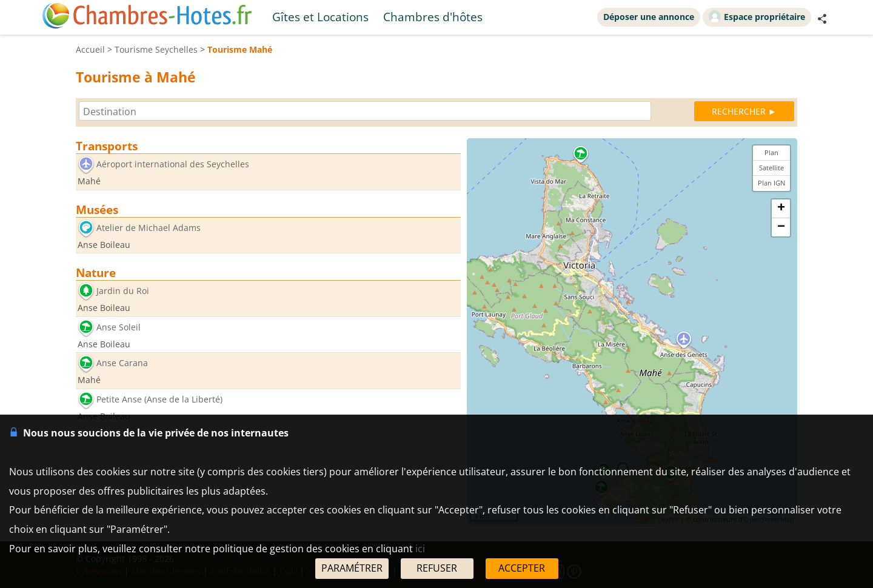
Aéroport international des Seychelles (173, 164)
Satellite (771, 168)
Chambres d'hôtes (433, 17)
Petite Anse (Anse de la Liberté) (159, 399)
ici (420, 549)
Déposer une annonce (649, 17)
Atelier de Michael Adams (149, 228)
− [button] (781, 227)
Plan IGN (771, 183)
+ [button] (781, 209)
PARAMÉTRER (352, 568)
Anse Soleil (119, 327)
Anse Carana (122, 363)
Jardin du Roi (123, 291)
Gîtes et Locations (320, 17)
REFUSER (437, 568)
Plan (771, 152)
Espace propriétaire (757, 16)
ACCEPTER (522, 568)
